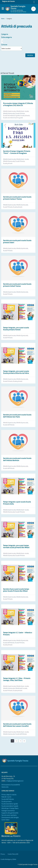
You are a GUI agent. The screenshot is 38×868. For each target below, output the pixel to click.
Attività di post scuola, (10, 111)
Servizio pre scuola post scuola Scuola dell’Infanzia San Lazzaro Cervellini (17, 725)
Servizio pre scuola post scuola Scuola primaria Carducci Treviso (17, 198)
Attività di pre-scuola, (23, 111)
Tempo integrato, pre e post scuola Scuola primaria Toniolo (16, 329)
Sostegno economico (8, 811)
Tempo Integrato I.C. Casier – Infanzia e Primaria (18, 634)
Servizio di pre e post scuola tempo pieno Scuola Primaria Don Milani (16, 590)
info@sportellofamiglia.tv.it (15, 781)
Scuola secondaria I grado (10, 804)
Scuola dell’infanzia (9, 425)
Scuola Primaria (8, 251)
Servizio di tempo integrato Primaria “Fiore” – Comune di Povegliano (17, 152)
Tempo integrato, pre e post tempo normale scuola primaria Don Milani (16, 546)
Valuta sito (5, 787)
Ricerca (30, 55)
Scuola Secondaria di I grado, (12, 115)
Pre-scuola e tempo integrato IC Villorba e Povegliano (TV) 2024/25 (18, 104)
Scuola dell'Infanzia (8, 799)
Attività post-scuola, (21, 688)
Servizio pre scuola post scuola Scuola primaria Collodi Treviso (17, 285)
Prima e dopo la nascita (9, 795)
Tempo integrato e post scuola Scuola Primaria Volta (17, 503)
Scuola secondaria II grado (10, 806)
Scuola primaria (7, 801)
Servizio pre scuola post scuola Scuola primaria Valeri (17, 241)
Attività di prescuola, (9, 113)
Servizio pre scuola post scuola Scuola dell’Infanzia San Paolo (17, 416)
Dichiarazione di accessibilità (11, 785)
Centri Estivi (5, 820)
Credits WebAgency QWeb (8, 859)
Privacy (3, 854)
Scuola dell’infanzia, (9, 643)
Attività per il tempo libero (10, 808)
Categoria (5, 34)
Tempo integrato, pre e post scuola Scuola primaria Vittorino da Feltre (16, 372)
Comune (4, 45)
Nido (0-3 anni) (6, 797)
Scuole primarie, (25, 115)
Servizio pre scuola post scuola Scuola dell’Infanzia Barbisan (17, 459)
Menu (3, 9)
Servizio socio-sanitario (9, 815)
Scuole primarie (8, 163)
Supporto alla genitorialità (10, 813)
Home (3, 19)
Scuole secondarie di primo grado (13, 118)
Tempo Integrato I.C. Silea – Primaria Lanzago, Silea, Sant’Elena (17, 679)
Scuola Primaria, (20, 113)
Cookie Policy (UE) (13, 854)
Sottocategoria (6, 37)
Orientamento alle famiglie (10, 817)
